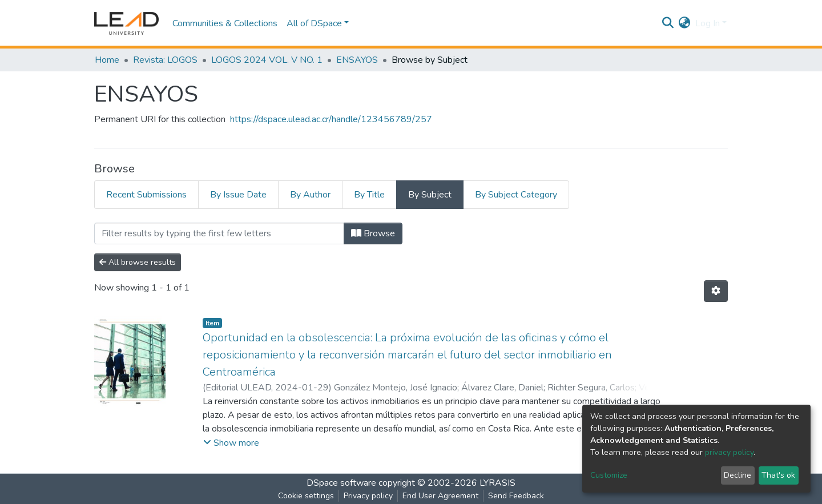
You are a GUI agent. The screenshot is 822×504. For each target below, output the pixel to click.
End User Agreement (440, 496)
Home (107, 60)
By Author (310, 195)
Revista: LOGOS (165, 60)
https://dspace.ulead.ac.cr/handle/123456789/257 (331, 119)
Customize (609, 475)
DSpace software (341, 483)
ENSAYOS (357, 60)
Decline (738, 475)
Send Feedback (516, 496)
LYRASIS (497, 483)
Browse (373, 233)
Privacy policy (368, 496)
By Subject (430, 195)
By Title (369, 195)
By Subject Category (516, 195)
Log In (708, 23)
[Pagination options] (716, 291)
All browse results (138, 262)
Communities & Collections (225, 23)
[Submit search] (668, 23)
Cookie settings (306, 496)
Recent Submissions (146, 195)
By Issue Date (238, 195)
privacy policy (729, 452)
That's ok (778, 475)
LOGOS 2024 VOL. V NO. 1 (267, 60)
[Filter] (219, 233)
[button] (685, 23)
